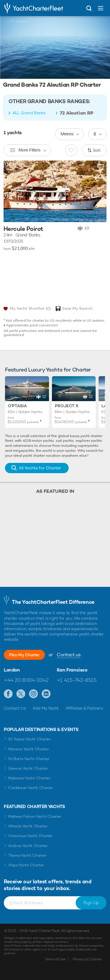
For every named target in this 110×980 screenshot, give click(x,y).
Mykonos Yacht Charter (29, 778)
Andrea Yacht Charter (28, 846)
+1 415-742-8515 (77, 680)
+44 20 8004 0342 (26, 680)
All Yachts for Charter (40, 468)
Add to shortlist (101, 167)
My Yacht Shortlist (30, 308)
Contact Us (15, 708)
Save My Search (77, 308)
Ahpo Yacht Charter (26, 865)
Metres (67, 134)
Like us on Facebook (8, 694)
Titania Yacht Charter (27, 855)
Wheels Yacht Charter (28, 826)
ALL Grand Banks (29, 113)
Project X (67, 406)
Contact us (68, 655)
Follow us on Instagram (34, 694)
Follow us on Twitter (21, 694)
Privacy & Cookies (87, 959)
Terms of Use (55, 959)
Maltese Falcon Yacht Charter (35, 816)
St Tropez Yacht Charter (30, 739)
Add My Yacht (46, 708)
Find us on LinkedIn (46, 694)
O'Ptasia (17, 406)
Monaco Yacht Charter (29, 749)
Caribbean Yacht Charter (31, 788)
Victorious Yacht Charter (30, 836)
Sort (97, 150)
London (12, 670)
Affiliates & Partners (84, 708)
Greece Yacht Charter (28, 768)
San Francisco (72, 670)
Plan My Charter (24, 655)
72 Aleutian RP (77, 113)
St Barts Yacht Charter (29, 759)
